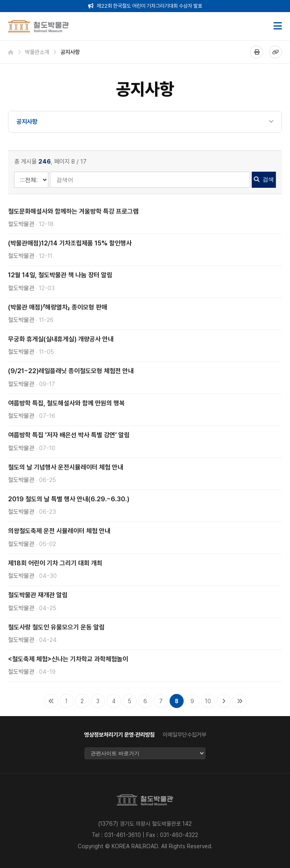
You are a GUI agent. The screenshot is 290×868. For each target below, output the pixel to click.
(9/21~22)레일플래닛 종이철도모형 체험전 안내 (71, 371)
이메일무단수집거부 (184, 735)
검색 (264, 179)
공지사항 (27, 122)
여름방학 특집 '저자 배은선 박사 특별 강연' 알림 (69, 435)
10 (208, 701)
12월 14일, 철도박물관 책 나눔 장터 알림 (60, 275)
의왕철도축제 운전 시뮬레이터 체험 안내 (59, 531)
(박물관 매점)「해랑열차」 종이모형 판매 (58, 307)
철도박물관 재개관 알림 (38, 595)
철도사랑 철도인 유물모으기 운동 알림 (56, 627)
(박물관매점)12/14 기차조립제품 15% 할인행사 (70, 243)
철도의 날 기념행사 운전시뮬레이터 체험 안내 (66, 467)
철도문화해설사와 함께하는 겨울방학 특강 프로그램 (73, 211)
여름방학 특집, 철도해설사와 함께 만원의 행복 (66, 403)
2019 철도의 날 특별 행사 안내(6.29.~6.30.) (69, 499)
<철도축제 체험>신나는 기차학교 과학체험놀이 (68, 659)
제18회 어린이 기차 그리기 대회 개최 (55, 563)
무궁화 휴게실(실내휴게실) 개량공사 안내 (61, 339)
